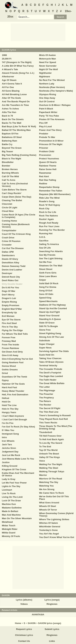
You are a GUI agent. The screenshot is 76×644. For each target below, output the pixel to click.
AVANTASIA (38, 615)
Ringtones (52, 604)
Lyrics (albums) (24, 600)
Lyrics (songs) (52, 600)
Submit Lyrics (52, 629)
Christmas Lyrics (24, 635)
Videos (24, 604)
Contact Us (24, 641)
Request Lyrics (24, 629)
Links (52, 641)
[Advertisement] (38, 32)
